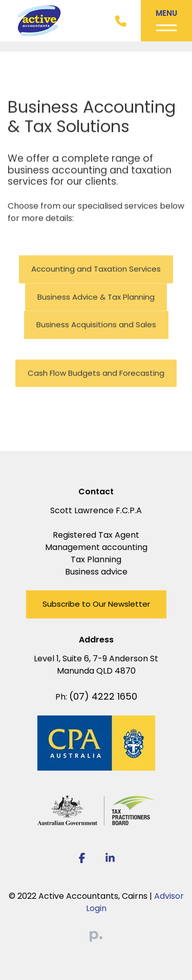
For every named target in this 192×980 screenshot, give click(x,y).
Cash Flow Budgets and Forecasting (96, 374)
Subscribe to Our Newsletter (96, 604)
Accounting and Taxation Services (96, 269)
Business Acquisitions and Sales (96, 325)
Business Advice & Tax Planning (96, 297)
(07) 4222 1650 (103, 696)
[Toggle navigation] (166, 21)
